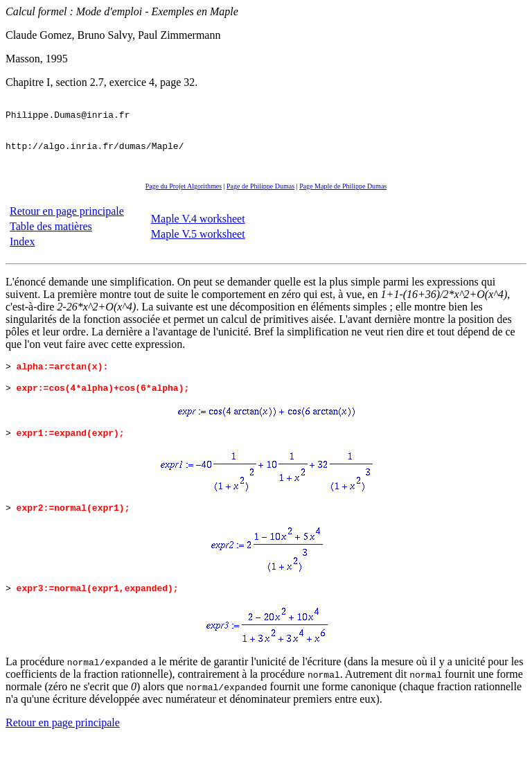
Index (22, 254)
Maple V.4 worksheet (198, 231)
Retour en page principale (67, 223)
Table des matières (51, 239)
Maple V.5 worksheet (198, 246)
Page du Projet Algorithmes (184, 199)
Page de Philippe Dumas (260, 199)
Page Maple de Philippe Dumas (343, 199)
